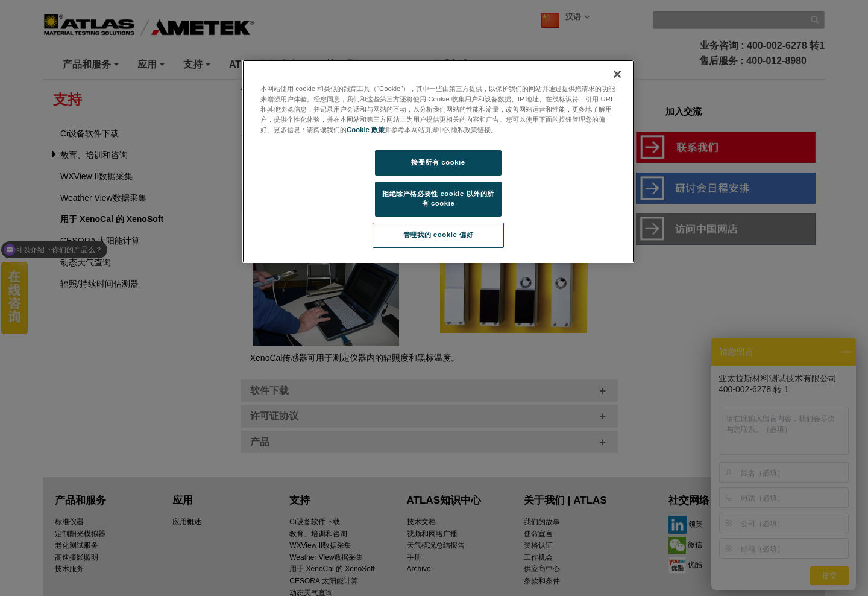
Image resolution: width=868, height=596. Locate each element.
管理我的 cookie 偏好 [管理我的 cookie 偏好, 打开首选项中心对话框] (438, 235)
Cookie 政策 (366, 130)
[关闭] (617, 74)
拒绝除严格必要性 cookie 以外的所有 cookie (438, 198)
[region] (438, 161)
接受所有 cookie (438, 162)
